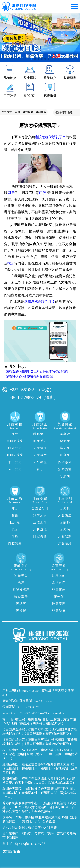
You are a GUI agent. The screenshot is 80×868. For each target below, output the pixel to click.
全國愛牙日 (40, 508)
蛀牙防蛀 (59, 576)
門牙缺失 (15, 448)
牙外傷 (59, 597)
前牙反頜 (40, 441)
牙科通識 (41, 112)
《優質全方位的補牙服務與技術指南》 (29, 377)
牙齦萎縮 (65, 543)
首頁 (17, 112)
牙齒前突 (40, 455)
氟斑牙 (65, 455)
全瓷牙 (65, 441)
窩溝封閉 (59, 583)
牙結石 (21, 604)
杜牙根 (15, 522)
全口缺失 (15, 469)
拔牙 (11, 263)
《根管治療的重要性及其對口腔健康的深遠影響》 (37, 372)
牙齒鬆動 (65, 536)
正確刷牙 (40, 522)
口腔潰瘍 (15, 543)
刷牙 (11, 193)
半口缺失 (15, 462)
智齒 (15, 515)
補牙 (15, 508)
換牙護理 (59, 604)
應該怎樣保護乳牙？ (50, 137)
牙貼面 (65, 476)
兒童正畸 (59, 590)
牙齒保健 (28, 112)
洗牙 (21, 583)
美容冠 (65, 434)
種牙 (15, 434)
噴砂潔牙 (21, 597)
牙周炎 (65, 508)
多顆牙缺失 (15, 455)
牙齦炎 (65, 522)
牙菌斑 (21, 611)
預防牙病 (40, 515)
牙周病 (65, 529)
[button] (32, 59)
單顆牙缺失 (15, 441)
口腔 (43, 193)
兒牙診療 (59, 611)
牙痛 (15, 536)
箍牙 (40, 469)
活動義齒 (65, 469)
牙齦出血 (65, 515)
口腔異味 (40, 536)
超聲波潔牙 (21, 590)
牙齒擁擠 (40, 448)
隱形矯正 (40, 434)
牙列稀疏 (40, 462)
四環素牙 (65, 462)
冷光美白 (21, 576)
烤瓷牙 (65, 448)
